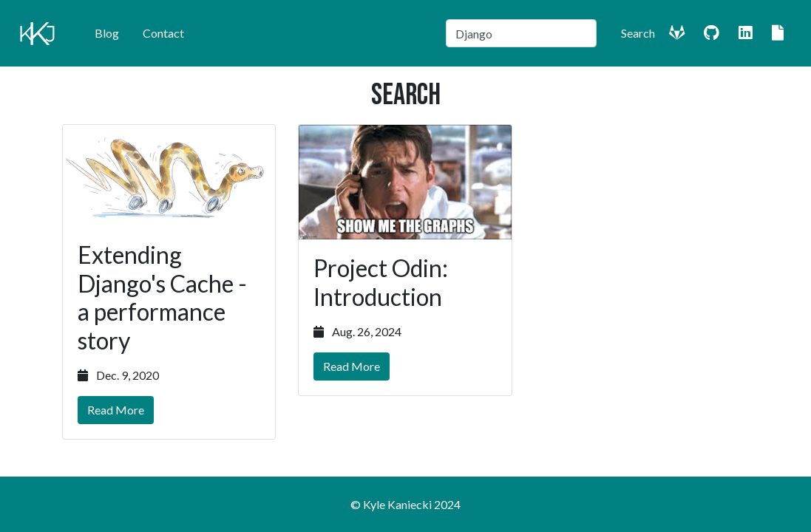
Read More (116, 410)
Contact (163, 33)
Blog (107, 33)
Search (638, 33)
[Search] (521, 33)
